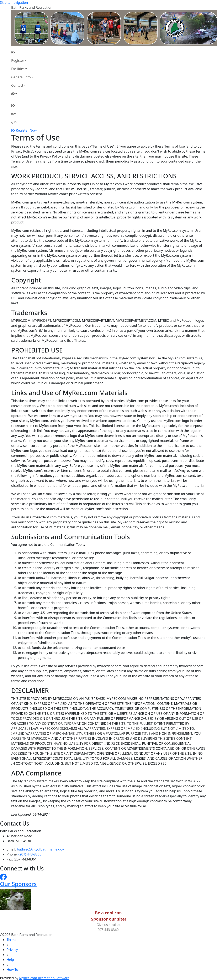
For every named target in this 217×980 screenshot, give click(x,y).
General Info (21, 77)
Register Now (26, 130)
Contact (17, 85)
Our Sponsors (18, 884)
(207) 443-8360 (30, 854)
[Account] (22, 94)
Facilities (18, 69)
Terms (11, 940)
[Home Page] (22, 52)
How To (12, 970)
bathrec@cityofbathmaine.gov (41, 849)
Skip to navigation (14, 2)
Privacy (12, 950)
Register (18, 60)
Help (10, 960)
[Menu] (14, 122)
